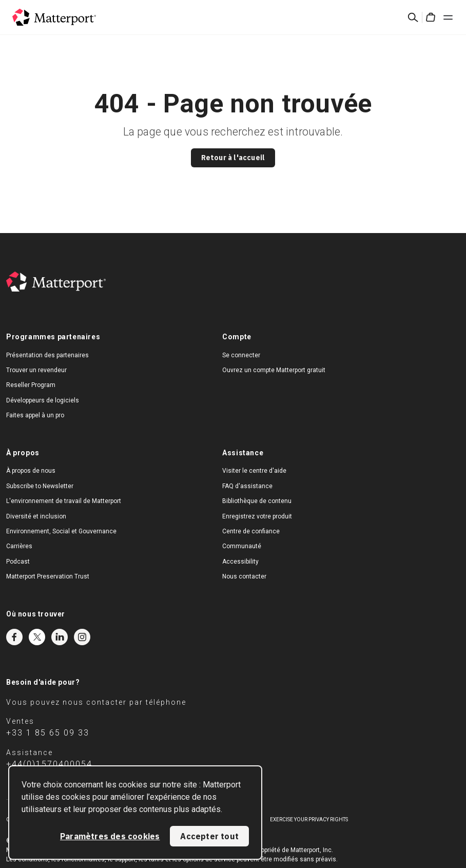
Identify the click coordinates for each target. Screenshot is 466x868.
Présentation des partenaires (47, 355)
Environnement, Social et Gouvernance (61, 531)
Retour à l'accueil (233, 158)
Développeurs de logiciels (43, 400)
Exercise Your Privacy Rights (309, 819)
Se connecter (241, 355)
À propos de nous (31, 471)
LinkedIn (60, 637)
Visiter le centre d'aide (254, 471)
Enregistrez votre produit (257, 516)
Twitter (37, 637)
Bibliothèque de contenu (257, 501)
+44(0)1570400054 (49, 764)
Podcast (18, 562)
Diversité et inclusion (36, 516)
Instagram (82, 637)
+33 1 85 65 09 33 (48, 733)
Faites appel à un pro (35, 415)
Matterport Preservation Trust (48, 576)
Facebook (14, 637)
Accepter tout (209, 836)
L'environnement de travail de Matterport (64, 501)
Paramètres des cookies (110, 836)
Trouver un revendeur (36, 370)
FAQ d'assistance (247, 486)
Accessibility (240, 562)
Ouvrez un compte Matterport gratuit (274, 370)
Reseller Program (31, 385)
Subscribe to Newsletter (40, 486)
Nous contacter (244, 576)
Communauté (242, 546)
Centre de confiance (251, 531)
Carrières (19, 546)
